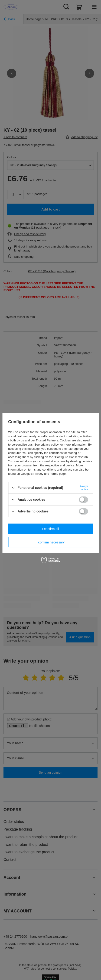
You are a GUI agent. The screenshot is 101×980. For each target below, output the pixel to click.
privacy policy (49, 445)
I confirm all (51, 529)
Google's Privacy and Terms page (43, 474)
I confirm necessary (50, 542)
